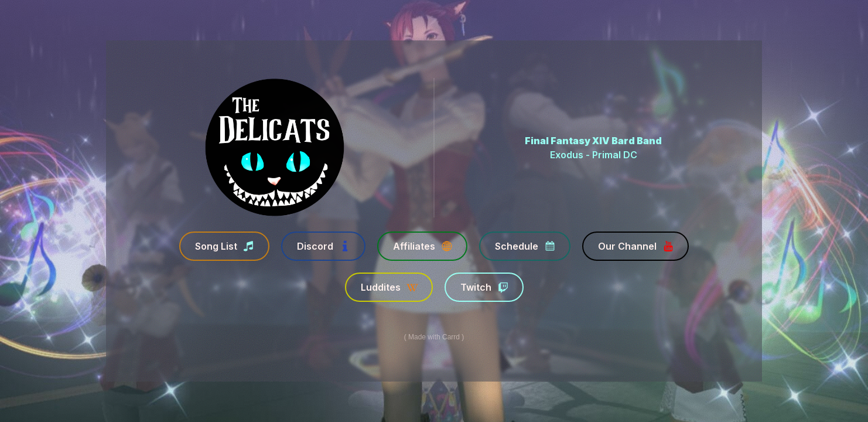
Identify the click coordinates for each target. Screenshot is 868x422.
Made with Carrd (434, 337)
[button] (224, 246)
